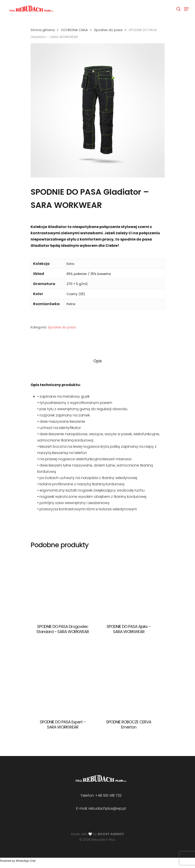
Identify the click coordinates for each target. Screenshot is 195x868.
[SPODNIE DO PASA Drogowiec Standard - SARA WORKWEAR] (63, 586)
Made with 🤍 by (97, 834)
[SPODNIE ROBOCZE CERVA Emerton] (129, 682)
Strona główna (43, 30)
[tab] (98, 361)
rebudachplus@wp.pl (107, 808)
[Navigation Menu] (186, 9)
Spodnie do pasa (108, 30)
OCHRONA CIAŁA (74, 30)
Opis (98, 361)
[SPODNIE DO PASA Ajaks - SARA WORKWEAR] (129, 586)
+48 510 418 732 (108, 795)
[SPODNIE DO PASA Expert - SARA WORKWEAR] (63, 682)
